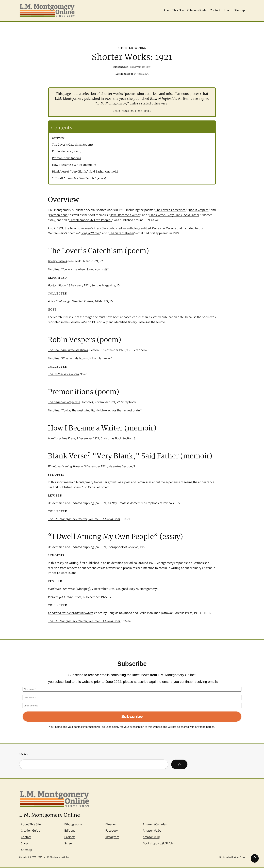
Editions (70, 830)
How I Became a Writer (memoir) (74, 165)
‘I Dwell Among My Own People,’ (90, 220)
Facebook (112, 830)
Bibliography (73, 824)
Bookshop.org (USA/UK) (159, 843)
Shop (24, 843)
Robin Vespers (199, 210)
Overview (58, 138)
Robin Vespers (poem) (67, 152)
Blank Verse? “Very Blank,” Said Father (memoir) (85, 172)
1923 (146, 111)
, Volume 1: (84, 519)
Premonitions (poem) (66, 158)
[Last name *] (132, 697)
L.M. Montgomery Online (49, 815)
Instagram (112, 837)
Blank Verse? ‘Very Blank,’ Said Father (174, 215)
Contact (26, 837)
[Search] (179, 764)
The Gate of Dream (122, 233)
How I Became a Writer (125, 215)
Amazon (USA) (152, 830)
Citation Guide (30, 830)
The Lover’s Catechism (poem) (72, 145)
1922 (139, 111)
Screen (69, 843)
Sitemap (27, 850)
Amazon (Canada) (155, 824)
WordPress (239, 857)
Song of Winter (90, 233)
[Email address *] (132, 706)
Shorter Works (132, 48)
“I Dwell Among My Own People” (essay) (79, 179)
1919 (118, 111)
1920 (125, 111)
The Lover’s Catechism (170, 210)
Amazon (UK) (151, 837)
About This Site (31, 824)
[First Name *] (132, 689)
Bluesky (111, 824)
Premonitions (58, 215)
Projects (70, 837)
